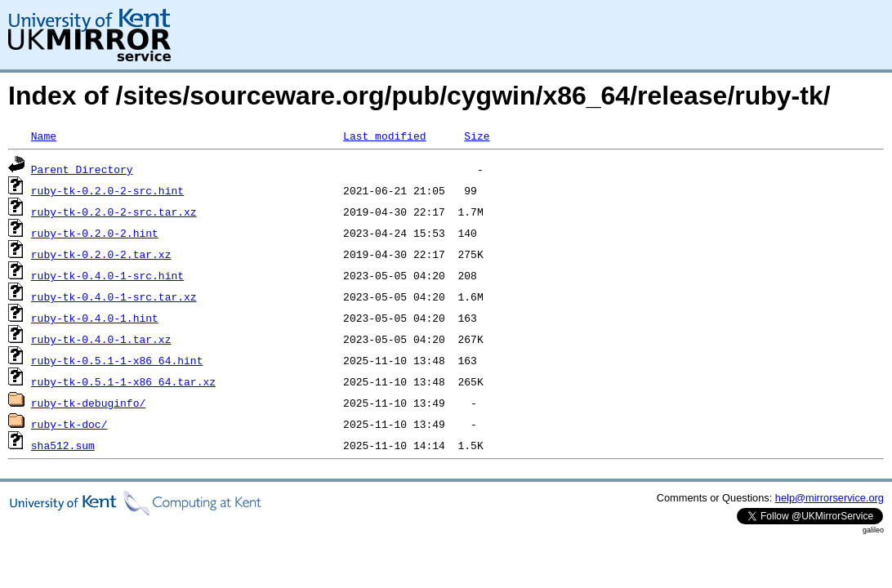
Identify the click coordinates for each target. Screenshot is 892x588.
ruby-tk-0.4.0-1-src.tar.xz (114, 296)
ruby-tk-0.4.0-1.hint (95, 318)
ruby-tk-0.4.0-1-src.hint (107, 275)
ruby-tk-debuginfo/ (88, 403)
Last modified (384, 136)
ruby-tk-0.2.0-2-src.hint (107, 190)
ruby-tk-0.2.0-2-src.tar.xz (114, 212)
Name (44, 136)
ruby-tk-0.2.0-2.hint (95, 233)
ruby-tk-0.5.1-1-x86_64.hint (117, 360)
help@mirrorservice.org (830, 498)
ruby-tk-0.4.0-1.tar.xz (101, 339)
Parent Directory (82, 169)
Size (477, 136)
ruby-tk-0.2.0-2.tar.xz (101, 254)
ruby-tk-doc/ (69, 424)
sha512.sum (63, 445)
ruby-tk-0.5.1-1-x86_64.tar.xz (123, 381)
